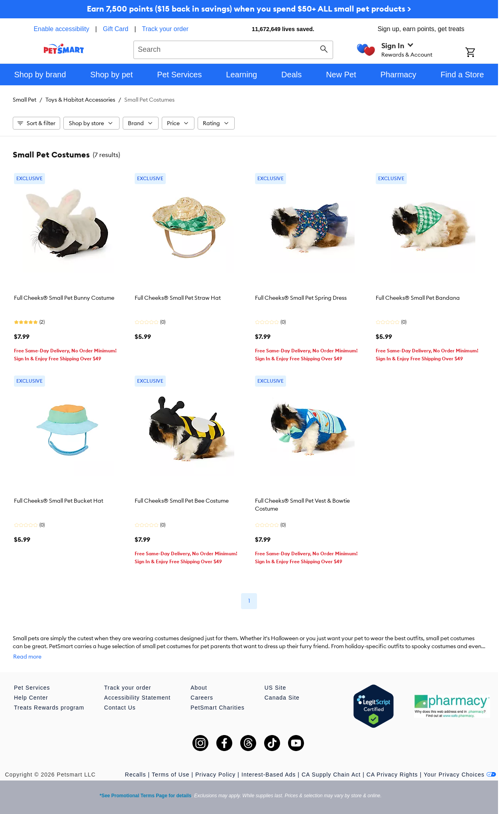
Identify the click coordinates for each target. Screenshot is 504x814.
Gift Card (116, 29)
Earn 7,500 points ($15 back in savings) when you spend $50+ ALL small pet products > (249, 9)
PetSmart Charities (217, 700)
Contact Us (120, 700)
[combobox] (233, 49)
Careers (202, 690)
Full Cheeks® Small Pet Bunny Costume (64, 298)
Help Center (31, 690)
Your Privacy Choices (460, 767)
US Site (275, 680)
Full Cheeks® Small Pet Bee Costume (182, 501)
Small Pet (25, 100)
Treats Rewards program (49, 700)
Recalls (136, 767)
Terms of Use (171, 767)
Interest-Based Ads (269, 767)
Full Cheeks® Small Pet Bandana (418, 298)
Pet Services (32, 680)
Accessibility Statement (137, 690)
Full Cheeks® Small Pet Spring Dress (301, 298)
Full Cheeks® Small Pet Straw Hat (178, 298)
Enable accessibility (61, 29)
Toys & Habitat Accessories (80, 100)
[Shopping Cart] (481, 53)
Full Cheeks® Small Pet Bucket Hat (59, 501)
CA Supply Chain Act (331, 767)
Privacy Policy (215, 767)
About (199, 680)
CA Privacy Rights (392, 767)
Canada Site (282, 690)
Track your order (165, 29)
